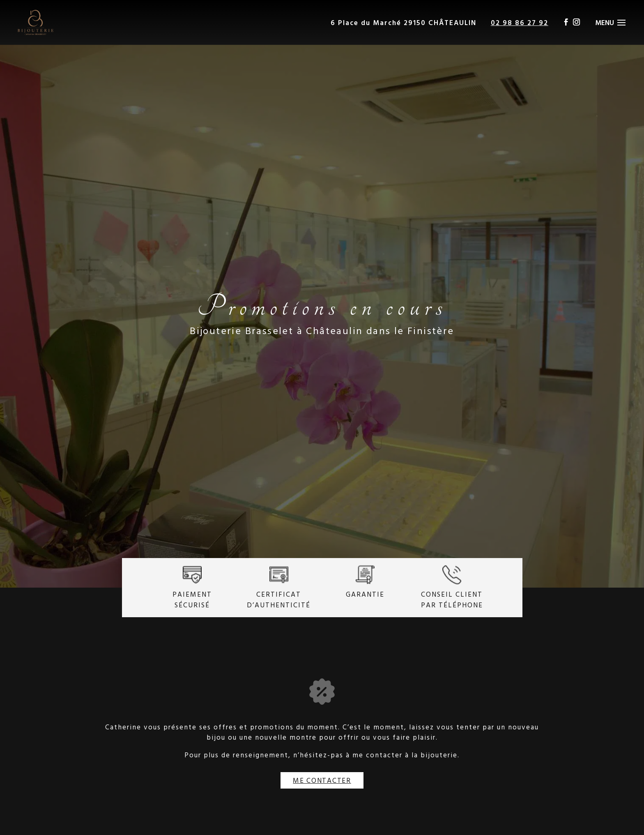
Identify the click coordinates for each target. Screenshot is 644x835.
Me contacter (322, 780)
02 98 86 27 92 (520, 22)
